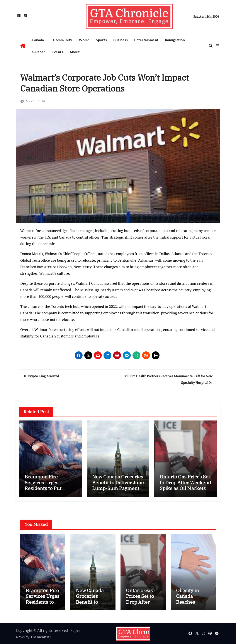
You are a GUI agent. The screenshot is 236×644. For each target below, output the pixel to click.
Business (121, 40)
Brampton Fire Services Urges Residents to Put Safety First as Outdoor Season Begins (50, 488)
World (84, 40)
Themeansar (41, 637)
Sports (101, 40)
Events (57, 52)
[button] (217, 46)
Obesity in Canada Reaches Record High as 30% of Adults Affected (193, 605)
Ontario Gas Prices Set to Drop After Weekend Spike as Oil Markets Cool (185, 485)
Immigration (175, 40)
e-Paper (39, 52)
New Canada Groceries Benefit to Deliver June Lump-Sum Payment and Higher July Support (118, 488)
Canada (38, 40)
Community (63, 40)
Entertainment (146, 40)
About (75, 52)
